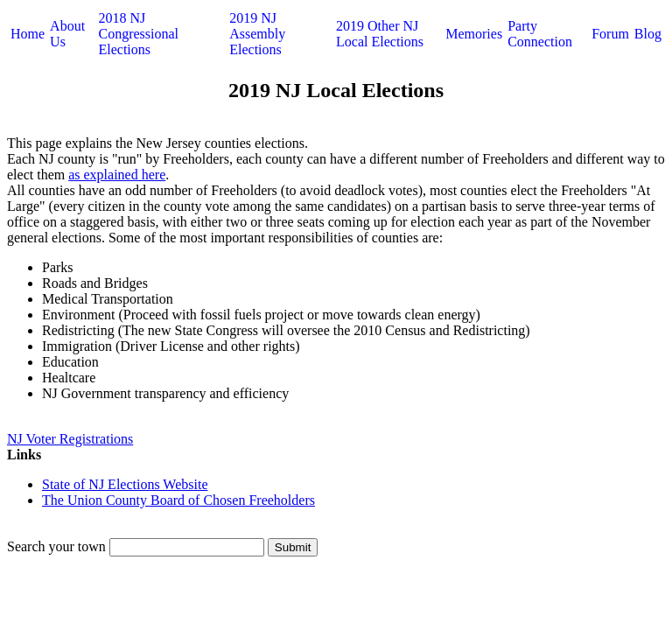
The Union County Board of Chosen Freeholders (178, 500)
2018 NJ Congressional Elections (138, 34)
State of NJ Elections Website (125, 484)
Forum (610, 34)
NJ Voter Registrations (70, 439)
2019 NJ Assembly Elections (257, 34)
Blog (648, 34)
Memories (474, 34)
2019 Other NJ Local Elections (380, 34)
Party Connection (540, 34)
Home (28, 34)
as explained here (117, 175)
